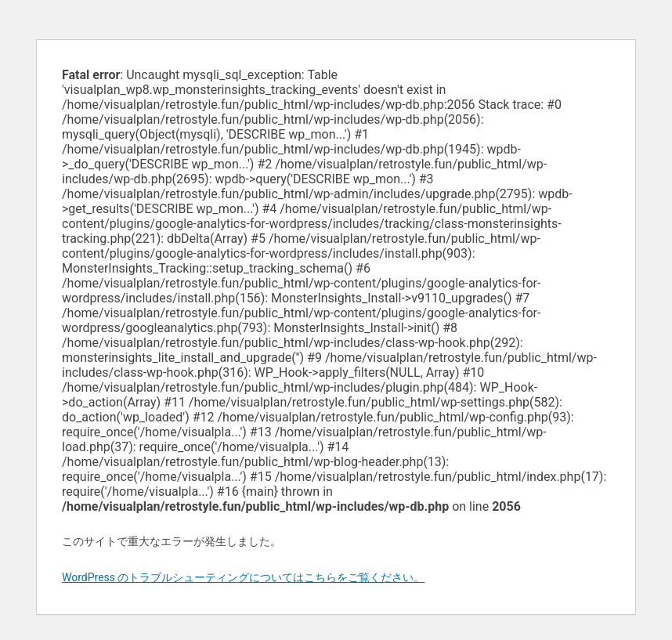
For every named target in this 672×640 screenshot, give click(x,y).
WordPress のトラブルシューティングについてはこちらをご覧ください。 (244, 577)
